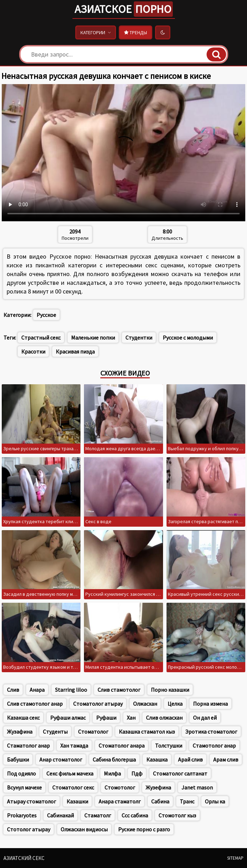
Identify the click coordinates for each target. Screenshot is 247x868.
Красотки (33, 351)
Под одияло (21, 773)
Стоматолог (93, 732)
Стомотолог (120, 787)
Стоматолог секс (73, 787)
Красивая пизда (75, 351)
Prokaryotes (22, 815)
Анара (37, 690)
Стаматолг (98, 815)
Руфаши (106, 718)
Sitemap (235, 858)
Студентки (139, 337)
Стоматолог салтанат (180, 773)
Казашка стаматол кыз (147, 732)
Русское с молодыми (188, 337)
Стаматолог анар (28, 745)
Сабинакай (60, 815)
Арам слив (226, 759)
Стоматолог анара (122, 745)
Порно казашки (170, 690)
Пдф (137, 773)
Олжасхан (145, 704)
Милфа (112, 773)
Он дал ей (205, 718)
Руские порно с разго (144, 829)
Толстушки (169, 745)
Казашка (157, 759)
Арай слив (190, 759)
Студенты (55, 732)
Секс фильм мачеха (70, 773)
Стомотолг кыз (177, 815)
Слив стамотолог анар (35, 704)
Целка (175, 704)
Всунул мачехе (24, 787)
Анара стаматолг (120, 801)
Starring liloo (71, 690)
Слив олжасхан (164, 718)
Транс (187, 801)
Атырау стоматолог (32, 801)
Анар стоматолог (61, 759)
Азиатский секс (24, 858)
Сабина (160, 801)
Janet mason (197, 787)
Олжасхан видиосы (84, 829)
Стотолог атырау (29, 829)
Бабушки (18, 759)
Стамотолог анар (214, 745)
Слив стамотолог (119, 690)
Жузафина (20, 732)
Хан (131, 718)
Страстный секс (41, 337)
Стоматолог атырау (98, 704)
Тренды (136, 32)
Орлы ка (215, 801)
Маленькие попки (93, 337)
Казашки (77, 801)
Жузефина (158, 787)
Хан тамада (74, 745)
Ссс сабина (135, 815)
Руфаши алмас (68, 718)
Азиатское (124, 9)
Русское (46, 315)
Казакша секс (23, 718)
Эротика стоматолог (211, 732)
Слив (13, 690)
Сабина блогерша (114, 759)
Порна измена (210, 704)
